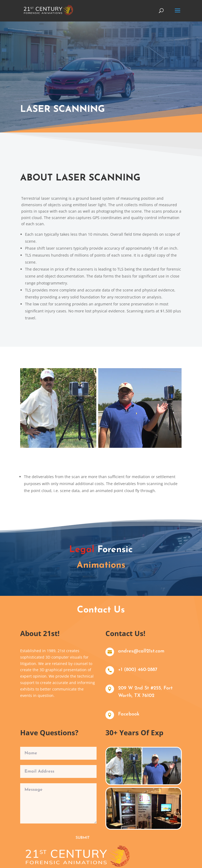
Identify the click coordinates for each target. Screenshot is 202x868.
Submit (82, 834)
